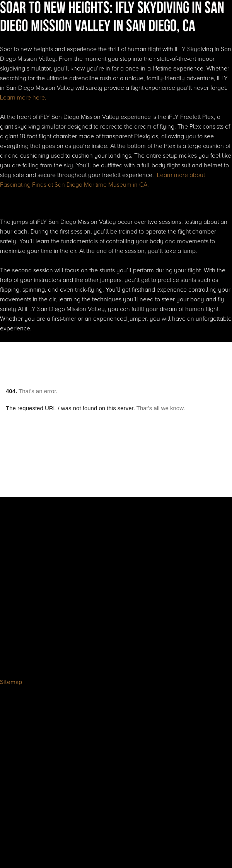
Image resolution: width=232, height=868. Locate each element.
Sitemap (11, 682)
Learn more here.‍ (23, 98)
